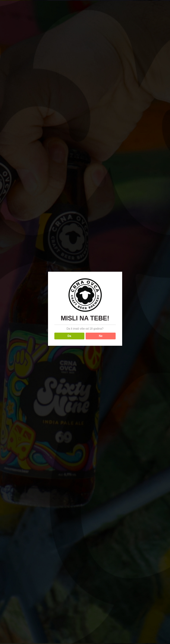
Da (69, 336)
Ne (101, 336)
